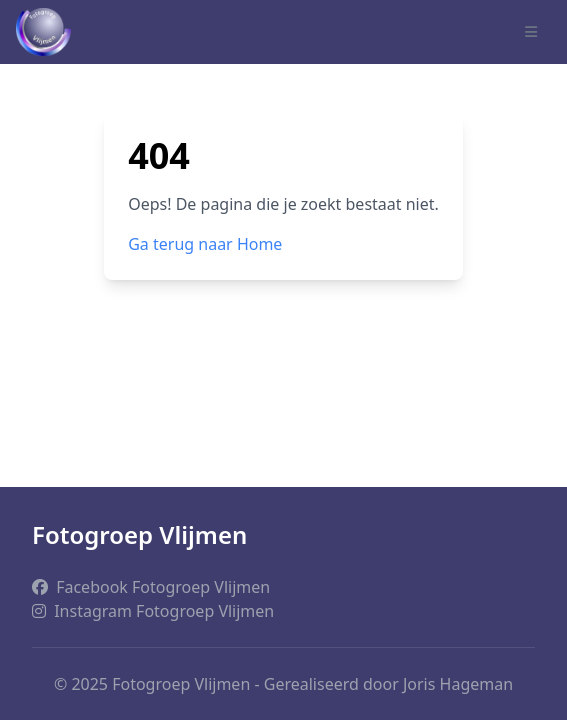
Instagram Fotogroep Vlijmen (153, 611)
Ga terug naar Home (205, 244)
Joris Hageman (458, 684)
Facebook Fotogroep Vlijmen (151, 587)
